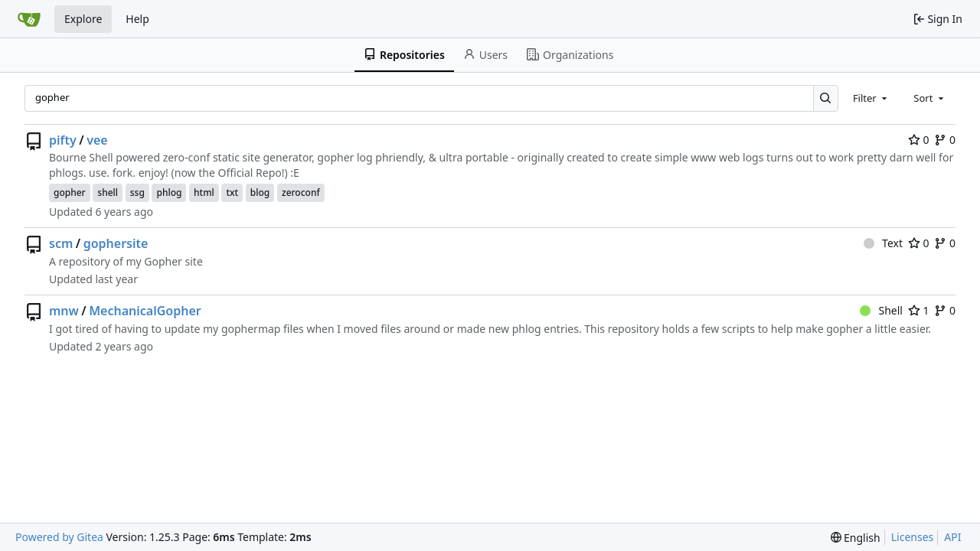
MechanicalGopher (145, 311)
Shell (881, 310)
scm (61, 243)
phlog (169, 192)
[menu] (856, 538)
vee (97, 140)
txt (232, 192)
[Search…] (826, 98)
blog (260, 192)
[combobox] (871, 98)
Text (883, 243)
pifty (63, 140)
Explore (83, 19)
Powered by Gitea (59, 537)
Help (137, 19)
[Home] (29, 19)
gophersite (116, 243)
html (204, 192)
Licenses (913, 537)
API (952, 537)
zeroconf (301, 192)
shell (108, 192)
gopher (70, 192)
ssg (137, 192)
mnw (64, 311)
